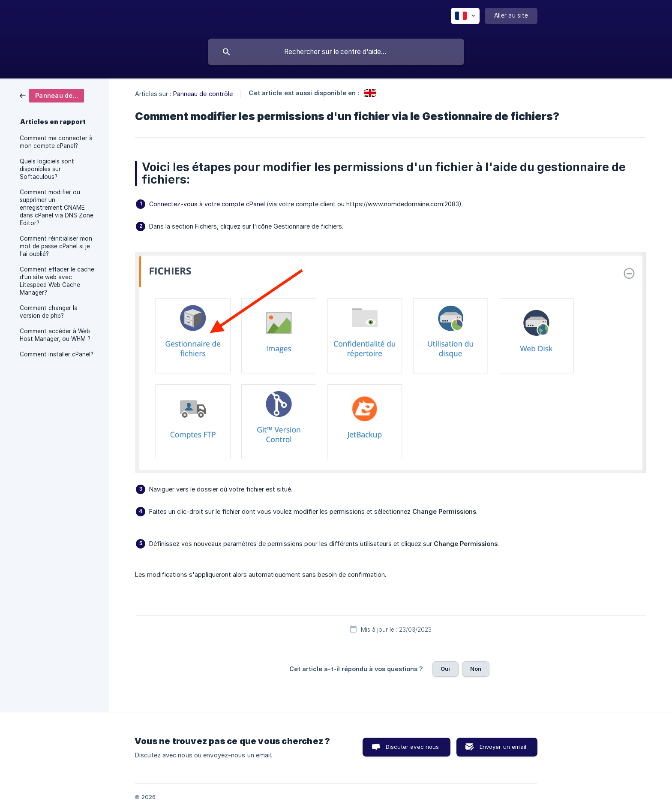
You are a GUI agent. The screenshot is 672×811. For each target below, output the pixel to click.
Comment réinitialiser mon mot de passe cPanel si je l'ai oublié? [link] (56, 246)
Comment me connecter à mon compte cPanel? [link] (56, 142)
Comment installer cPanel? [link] (57, 354)
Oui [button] (445, 669)
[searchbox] (336, 52)
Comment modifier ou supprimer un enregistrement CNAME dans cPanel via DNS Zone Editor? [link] (57, 208)
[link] (52, 95)
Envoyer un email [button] (503, 747)
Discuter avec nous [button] (412, 747)
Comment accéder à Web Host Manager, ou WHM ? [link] (55, 335)
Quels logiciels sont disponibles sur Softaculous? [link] (47, 169)
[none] (465, 16)
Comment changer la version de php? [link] (49, 312)
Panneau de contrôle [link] (203, 94)
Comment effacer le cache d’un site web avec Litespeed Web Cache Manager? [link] (57, 281)
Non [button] (476, 669)
